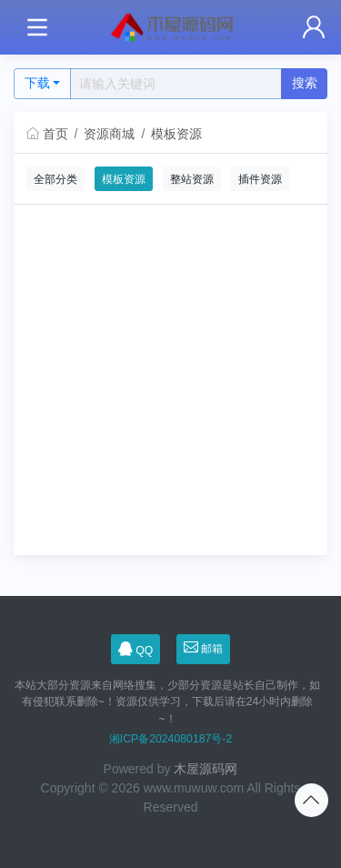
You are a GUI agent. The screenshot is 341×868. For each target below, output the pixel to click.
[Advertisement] (170, 384)
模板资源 (176, 134)
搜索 (305, 83)
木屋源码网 (206, 769)
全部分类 (55, 179)
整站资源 (192, 179)
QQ (136, 649)
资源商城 (109, 134)
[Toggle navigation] (37, 28)
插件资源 (260, 179)
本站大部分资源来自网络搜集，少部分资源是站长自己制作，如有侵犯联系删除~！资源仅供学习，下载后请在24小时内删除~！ (167, 702)
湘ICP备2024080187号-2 (170, 739)
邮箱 (204, 649)
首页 (47, 134)
